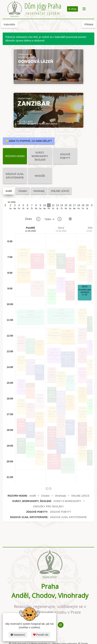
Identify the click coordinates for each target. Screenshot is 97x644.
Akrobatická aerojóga (30, 385)
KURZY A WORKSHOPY (67, 501)
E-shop (72, 9)
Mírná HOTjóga (21, 423)
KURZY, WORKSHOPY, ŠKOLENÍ (40, 156)
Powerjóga (24, 253)
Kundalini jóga (85, 290)
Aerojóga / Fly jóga (30, 427)
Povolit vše (41, 635)
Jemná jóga (68, 463)
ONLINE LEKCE (60, 191)
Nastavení (18, 635)
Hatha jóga (21, 443)
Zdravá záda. (21, 341)
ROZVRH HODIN (15, 156)
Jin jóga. (30, 314)
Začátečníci (30, 447)
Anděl (9, 191)
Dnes (28, 219)
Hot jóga (52, 431)
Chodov (23, 191)
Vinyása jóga (24, 273)
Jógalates (30, 364)
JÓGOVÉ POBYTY (65, 156)
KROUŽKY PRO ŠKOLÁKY (49, 506)
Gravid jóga (40, 398)
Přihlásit (89, 24)
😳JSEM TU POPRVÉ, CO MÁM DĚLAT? (29, 141)
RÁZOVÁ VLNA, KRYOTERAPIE (15, 176)
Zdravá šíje (82, 353)
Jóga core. (21, 384)
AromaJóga (82, 372)
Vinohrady (39, 191)
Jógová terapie (30, 343)
